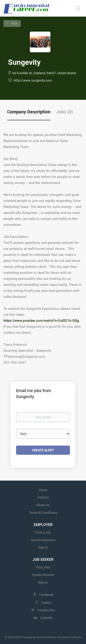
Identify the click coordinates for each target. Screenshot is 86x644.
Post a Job (43, 532)
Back (14, 24)
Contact (43, 497)
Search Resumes (43, 540)
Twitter (46, 603)
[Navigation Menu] (78, 8)
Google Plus (46, 610)
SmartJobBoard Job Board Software (59, 637)
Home (43, 490)
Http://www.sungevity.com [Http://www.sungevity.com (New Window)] (33, 80)
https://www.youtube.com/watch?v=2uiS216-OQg (41, 321)
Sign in (43, 547)
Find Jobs (43, 567)
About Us (43, 505)
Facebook (46, 595)
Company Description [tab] (29, 112)
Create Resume (43, 575)
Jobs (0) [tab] (65, 112)
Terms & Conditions (43, 513)
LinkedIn (46, 618)
